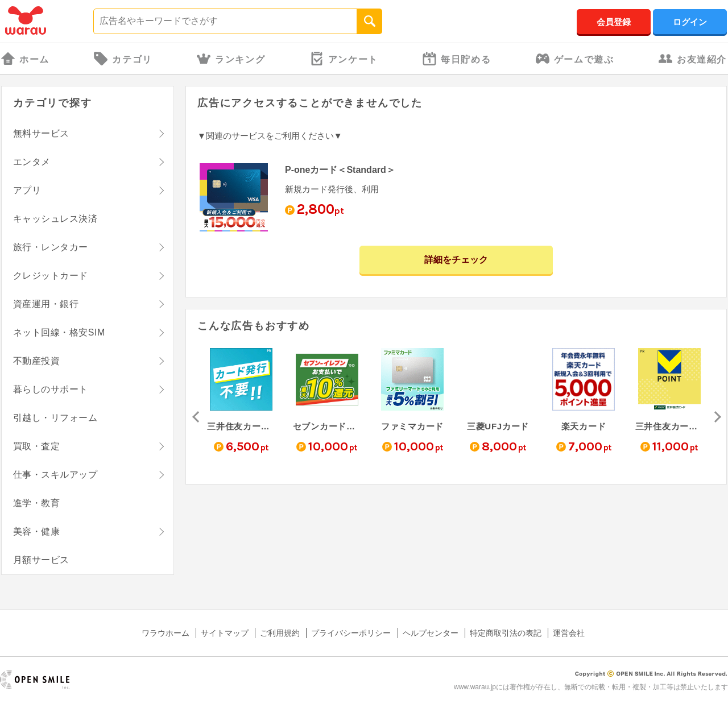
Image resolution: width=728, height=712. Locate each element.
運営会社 (569, 633)
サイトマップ (225, 633)
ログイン (690, 22)
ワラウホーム (166, 633)
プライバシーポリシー (351, 633)
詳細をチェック (456, 260)
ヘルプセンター (431, 633)
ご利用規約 (280, 633)
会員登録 (614, 22)
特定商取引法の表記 (506, 633)
